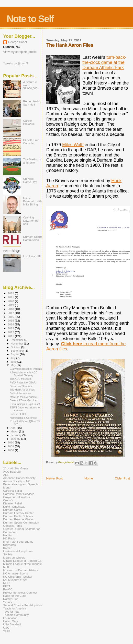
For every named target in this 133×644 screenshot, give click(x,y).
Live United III (32, 256)
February (17, 435)
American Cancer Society (19, 478)
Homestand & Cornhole (23, 418)
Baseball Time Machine (23, 400)
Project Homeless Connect (20, 592)
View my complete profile (20, 52)
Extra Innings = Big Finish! (25, 404)
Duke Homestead (14, 507)
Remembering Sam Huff (32, 103)
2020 (11, 301)
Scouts (8, 602)
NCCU (7, 583)
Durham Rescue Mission (19, 519)
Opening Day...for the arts (31, 221)
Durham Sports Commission (33, 238)
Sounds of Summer (21, 386)
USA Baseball (12, 624)
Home (89, 478)
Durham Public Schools (18, 516)
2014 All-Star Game (16, 468)
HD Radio (9, 538)
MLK (6, 567)
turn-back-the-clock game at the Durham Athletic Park (104, 62)
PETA (7, 586)
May (14, 365)
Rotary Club (11, 599)
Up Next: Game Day (30, 180)
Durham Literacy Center (18, 513)
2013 (11, 328)
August (15, 354)
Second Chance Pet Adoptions (23, 605)
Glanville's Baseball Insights (26, 369)
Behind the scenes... (22, 393)
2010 (11, 442)
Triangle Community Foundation (16, 616)
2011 (11, 336)
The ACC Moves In (21, 379)
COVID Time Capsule (31, 142)
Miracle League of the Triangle (22, 564)
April (14, 428)
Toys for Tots (11, 612)
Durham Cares (12, 510)
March (15, 431)
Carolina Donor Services (19, 494)
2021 (11, 297)
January (16, 439)
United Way (11, 621)
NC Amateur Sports (16, 573)
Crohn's (8, 500)
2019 (11, 305)
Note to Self (30, 19)
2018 (11, 309)
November (17, 344)
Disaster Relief (12, 503)
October (16, 347)
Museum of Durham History (21, 570)
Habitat (8, 535)
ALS (6, 475)
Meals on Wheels (14, 557)
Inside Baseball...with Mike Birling (33, 201)
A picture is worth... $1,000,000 (30, 85)
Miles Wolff (73, 145)
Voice (7, 631)
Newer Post (54, 478)
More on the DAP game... (24, 397)
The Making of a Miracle (32, 161)
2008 (11, 450)
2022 (11, 293)
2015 (11, 320)
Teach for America (15, 608)
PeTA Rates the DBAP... (24, 382)
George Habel (17, 42)
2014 (11, 324)
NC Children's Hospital (18, 577)
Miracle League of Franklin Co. (23, 561)
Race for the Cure (15, 596)
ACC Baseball (12, 471)
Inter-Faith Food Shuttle (18, 542)
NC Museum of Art (15, 580)
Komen (8, 548)
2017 (11, 313)
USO (6, 627)
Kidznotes (9, 545)
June (14, 362)
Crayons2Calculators (17, 497)
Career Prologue (29, 122)
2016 (11, 317)
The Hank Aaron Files (22, 390)
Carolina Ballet (12, 491)
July (14, 358)
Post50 (8, 589)
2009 (11, 446)
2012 (11, 332)
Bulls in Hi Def (18, 414)
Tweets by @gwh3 (16, 63)
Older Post (122, 478)
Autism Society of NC (17, 481)
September (18, 351)
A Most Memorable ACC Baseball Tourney (24, 374)
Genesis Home (13, 526)
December (17, 340)
